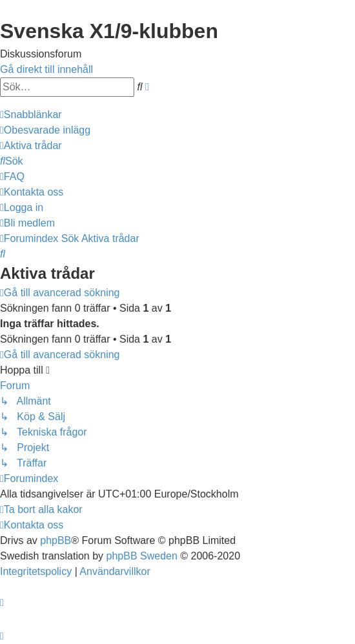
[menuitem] (45, 130)
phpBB (56, 540)
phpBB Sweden (142, 556)
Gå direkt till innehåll (46, 69)
